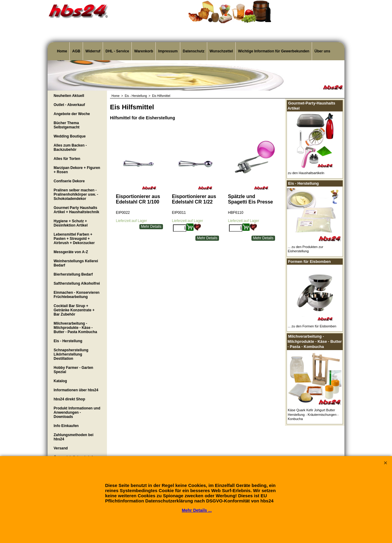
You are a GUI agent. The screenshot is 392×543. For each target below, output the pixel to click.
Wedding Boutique (70, 136)
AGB (76, 51)
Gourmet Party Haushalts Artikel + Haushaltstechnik (76, 210)
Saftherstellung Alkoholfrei (77, 283)
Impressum (168, 51)
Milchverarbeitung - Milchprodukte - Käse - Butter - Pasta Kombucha (75, 328)
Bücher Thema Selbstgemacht (66, 125)
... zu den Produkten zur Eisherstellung (306, 249)
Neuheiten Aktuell (69, 96)
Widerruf (93, 51)
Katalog (60, 381)
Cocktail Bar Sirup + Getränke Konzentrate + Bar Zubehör (74, 310)
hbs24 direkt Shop (69, 399)
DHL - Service (117, 51)
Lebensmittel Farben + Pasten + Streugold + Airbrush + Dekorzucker (74, 239)
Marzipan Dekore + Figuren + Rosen (77, 170)
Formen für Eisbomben (309, 262)
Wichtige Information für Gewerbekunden (274, 51)
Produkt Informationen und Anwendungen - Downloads (77, 412)
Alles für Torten (67, 159)
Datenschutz (193, 51)
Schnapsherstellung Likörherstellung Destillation (71, 354)
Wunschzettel (221, 51)
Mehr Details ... (197, 510)
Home (62, 51)
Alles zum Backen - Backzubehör (70, 147)
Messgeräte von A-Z (71, 252)
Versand (61, 448)
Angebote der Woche (72, 114)
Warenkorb (144, 51)
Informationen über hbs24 (76, 390)
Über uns (322, 51)
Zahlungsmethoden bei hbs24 (73, 437)
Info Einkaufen (66, 426)
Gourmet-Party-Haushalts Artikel (311, 106)
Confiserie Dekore (69, 181)
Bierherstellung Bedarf (73, 274)
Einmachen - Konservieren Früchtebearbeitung (76, 295)
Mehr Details (151, 227)
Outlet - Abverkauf (69, 105)
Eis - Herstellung (68, 341)
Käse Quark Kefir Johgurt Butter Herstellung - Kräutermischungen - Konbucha (313, 414)
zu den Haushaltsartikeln (306, 173)
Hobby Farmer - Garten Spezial (73, 370)
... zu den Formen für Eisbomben (312, 326)
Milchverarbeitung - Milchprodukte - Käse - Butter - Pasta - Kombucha (315, 341)
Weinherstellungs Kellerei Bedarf (76, 263)
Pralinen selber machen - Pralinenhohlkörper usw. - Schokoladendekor (76, 194)
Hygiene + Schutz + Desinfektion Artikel (71, 223)
